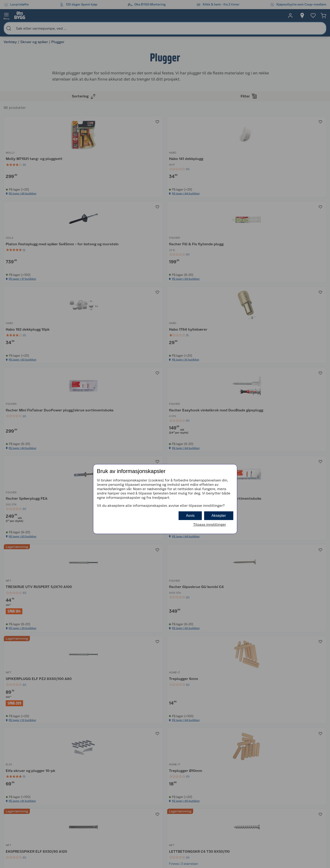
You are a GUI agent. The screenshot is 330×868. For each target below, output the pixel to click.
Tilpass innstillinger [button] (210, 524)
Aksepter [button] (219, 516)
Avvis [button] (190, 516)
